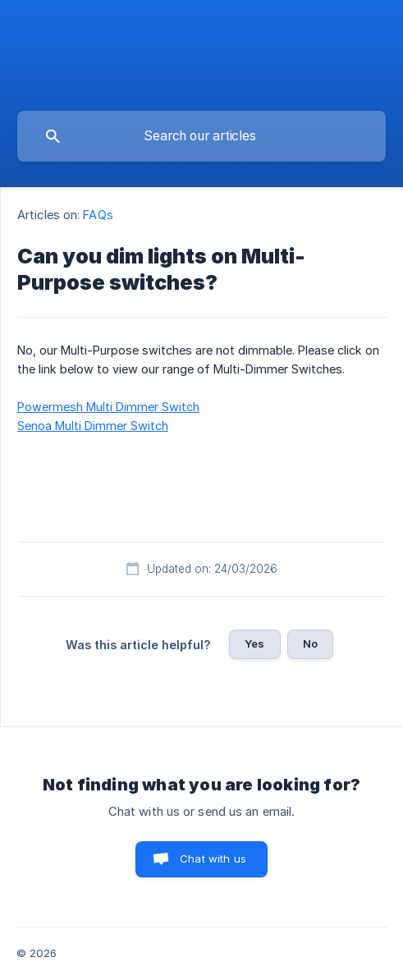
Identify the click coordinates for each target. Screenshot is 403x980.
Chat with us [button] (213, 859)
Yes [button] (254, 643)
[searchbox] (201, 136)
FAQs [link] (98, 215)
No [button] (310, 643)
